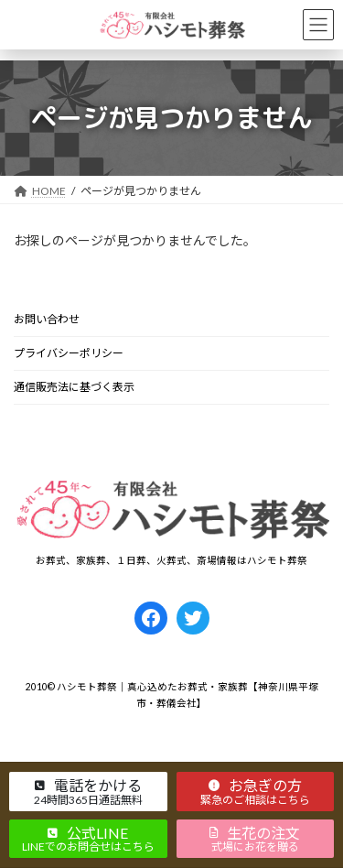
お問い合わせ (47, 319)
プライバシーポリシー (69, 353)
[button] (88, 791)
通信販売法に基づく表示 (74, 387)
